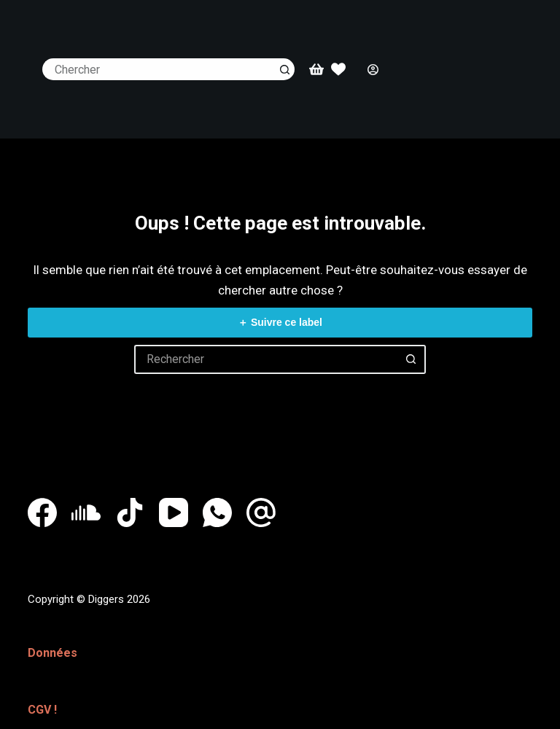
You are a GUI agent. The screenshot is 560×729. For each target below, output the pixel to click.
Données (52, 651)
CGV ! (42, 705)
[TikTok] (130, 512)
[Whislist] (338, 69)
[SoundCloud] (86, 512)
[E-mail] (261, 512)
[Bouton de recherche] (284, 69)
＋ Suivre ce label (280, 322)
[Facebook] (42, 512)
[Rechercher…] (157, 69)
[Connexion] (373, 70)
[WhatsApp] (217, 512)
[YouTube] (174, 512)
